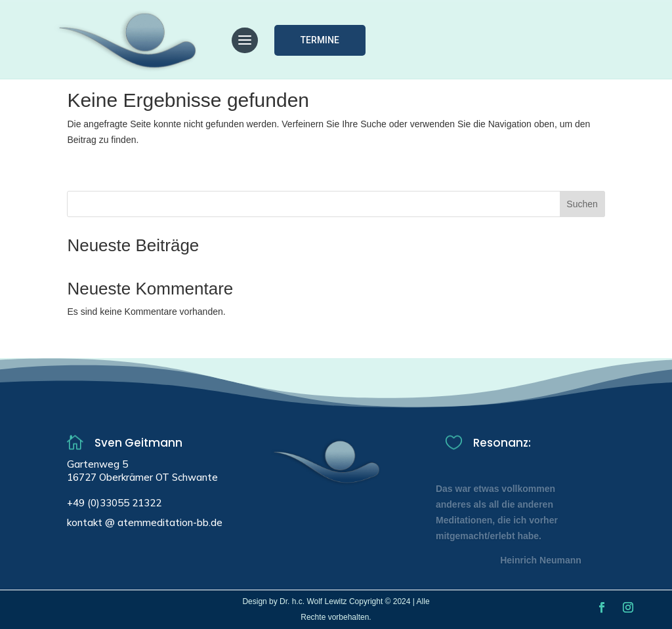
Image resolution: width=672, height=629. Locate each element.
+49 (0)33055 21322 (114, 503)
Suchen (582, 204)
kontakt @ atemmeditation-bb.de (145, 522)
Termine (320, 40)
